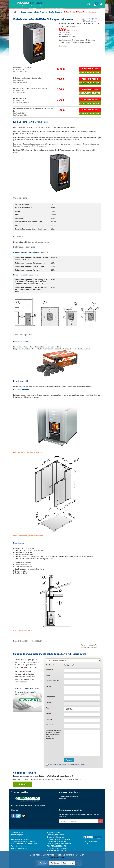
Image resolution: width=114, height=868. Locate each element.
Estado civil (50, 665)
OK (100, 821)
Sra (68, 665)
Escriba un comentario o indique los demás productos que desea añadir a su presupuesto (54, 735)
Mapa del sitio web (54, 833)
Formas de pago (17, 835)
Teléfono (49, 719)
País (47, 708)
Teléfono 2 (49, 725)
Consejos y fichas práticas (56, 835)
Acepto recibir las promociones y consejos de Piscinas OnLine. (67, 765)
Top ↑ (85, 833)
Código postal (51, 697)
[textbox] (82, 698)
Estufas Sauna (54, 12)
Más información (57, 858)
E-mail (48, 714)
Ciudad (48, 702)
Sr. (75, 665)
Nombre (49, 675)
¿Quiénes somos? (18, 833)
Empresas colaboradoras (56, 837)
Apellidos (49, 669)
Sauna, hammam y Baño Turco (32, 12)
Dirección (49, 686)
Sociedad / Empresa (53, 681)
